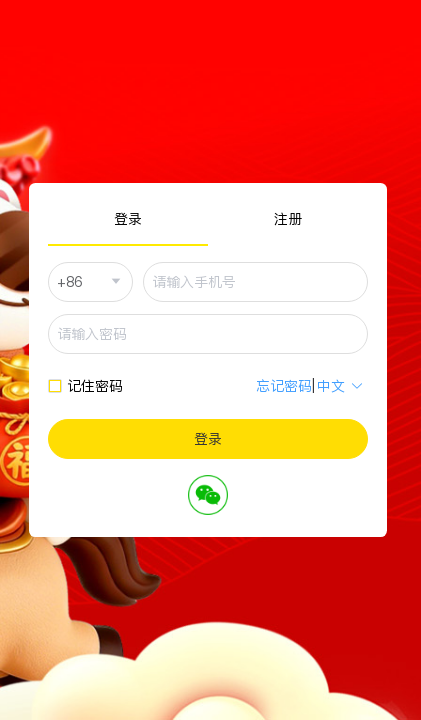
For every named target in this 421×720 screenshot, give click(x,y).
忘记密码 (284, 386)
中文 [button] (340, 386)
